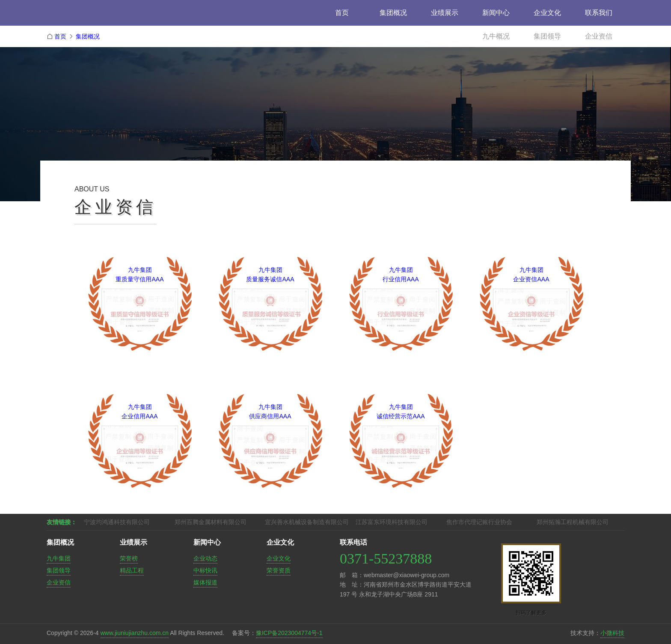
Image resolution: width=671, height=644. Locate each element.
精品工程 (132, 570)
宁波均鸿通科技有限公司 (117, 522)
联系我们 (599, 13)
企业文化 (547, 13)
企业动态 (205, 558)
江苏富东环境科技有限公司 (392, 522)
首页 (342, 13)
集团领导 (547, 36)
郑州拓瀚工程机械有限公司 (573, 522)
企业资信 (599, 36)
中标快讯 (205, 570)
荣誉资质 (279, 570)
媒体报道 (205, 582)
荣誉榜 (129, 558)
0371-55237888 (386, 559)
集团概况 (393, 13)
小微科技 (612, 633)
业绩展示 (445, 13)
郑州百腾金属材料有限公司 (211, 522)
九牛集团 (59, 558)
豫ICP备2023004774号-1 (289, 633)
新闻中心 (496, 13)
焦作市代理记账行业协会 (479, 522)
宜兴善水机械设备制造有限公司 (307, 522)
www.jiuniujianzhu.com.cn (135, 633)
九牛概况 (496, 36)
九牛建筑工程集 (107, 16)
